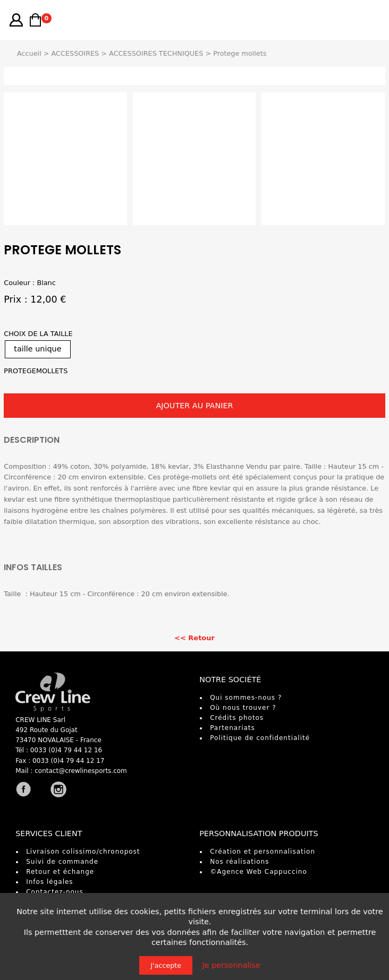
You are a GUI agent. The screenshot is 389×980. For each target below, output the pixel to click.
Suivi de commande (62, 862)
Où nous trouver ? (243, 708)
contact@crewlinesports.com (81, 771)
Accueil (29, 53)
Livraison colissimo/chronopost (83, 852)
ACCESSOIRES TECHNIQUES (156, 53)
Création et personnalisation (263, 852)
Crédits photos (237, 718)
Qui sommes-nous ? (246, 698)
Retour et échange (60, 872)
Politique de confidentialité (260, 738)
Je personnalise (231, 965)
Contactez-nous (55, 892)
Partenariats (232, 728)
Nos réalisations (239, 862)
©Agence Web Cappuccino (259, 872)
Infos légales (49, 882)
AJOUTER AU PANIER (194, 406)
